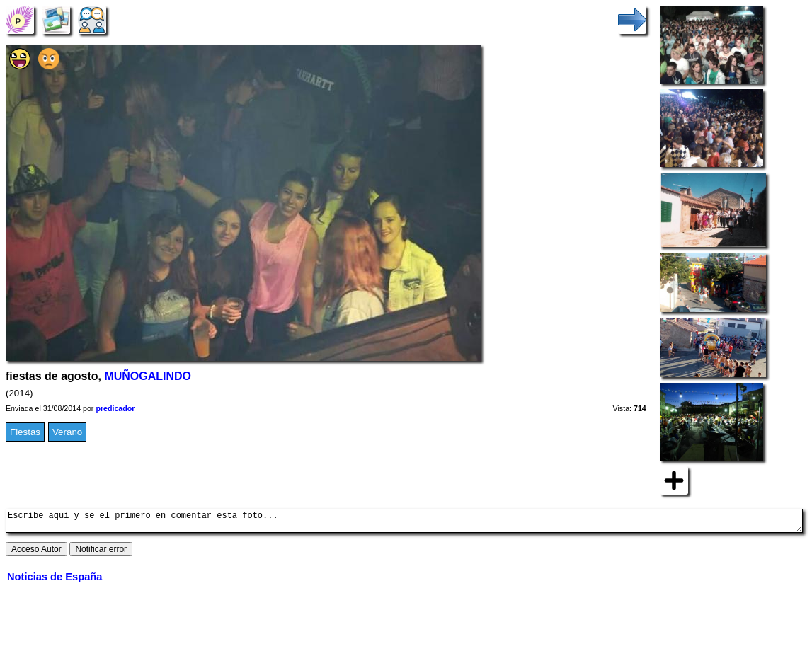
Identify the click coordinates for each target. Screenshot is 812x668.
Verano (67, 432)
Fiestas (25, 432)
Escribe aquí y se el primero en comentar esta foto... (404, 523)
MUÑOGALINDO (148, 376)
